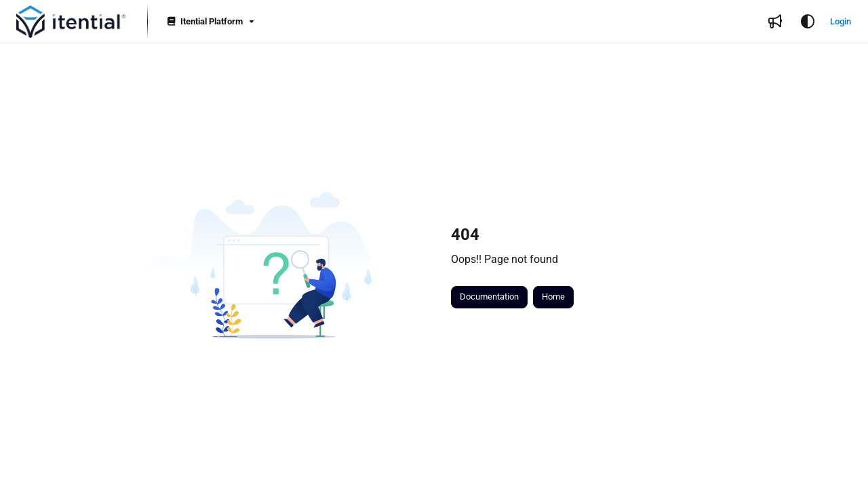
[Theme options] (808, 22)
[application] (864, 485)
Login (841, 21)
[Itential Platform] (210, 22)
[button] (71, 22)
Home (553, 297)
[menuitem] (775, 22)
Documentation (489, 297)
